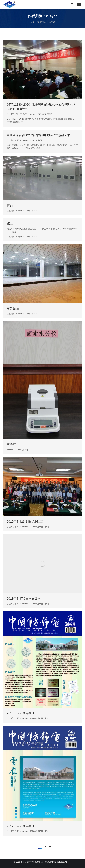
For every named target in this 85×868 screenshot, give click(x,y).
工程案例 (10, 211)
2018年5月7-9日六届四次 (24, 599)
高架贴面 (13, 308)
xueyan (52, 16)
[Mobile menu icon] (79, 5)
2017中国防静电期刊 (21, 826)
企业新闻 (10, 114)
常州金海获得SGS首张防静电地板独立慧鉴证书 (39, 135)
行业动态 (19, 114)
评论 (47, 527)
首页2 (17, 718)
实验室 (11, 445)
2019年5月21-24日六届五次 (25, 522)
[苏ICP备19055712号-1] (62, 862)
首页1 (25, 114)
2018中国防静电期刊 (21, 713)
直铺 (10, 206)
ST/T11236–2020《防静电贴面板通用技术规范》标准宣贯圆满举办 (41, 107)
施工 (10, 223)
